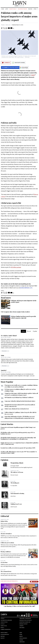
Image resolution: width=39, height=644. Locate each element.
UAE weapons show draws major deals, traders (15, 312)
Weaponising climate (17, 463)
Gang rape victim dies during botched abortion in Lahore (20, 401)
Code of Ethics (4, 622)
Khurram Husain (14, 475)
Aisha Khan (13, 496)
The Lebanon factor (6, 571)
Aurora (21, 640)
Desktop (3, 638)
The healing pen (15, 483)
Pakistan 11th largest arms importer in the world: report (24, 301)
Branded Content (24, 624)
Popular (35, 331)
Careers (21, 626)
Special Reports (23, 638)
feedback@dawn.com (26, 288)
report (33, 75)
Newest (29, 331)
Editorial (5, 516)
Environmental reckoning (17, 493)
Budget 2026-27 (13, 9)
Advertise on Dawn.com (25, 622)
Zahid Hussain (14, 507)
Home (3, 9)
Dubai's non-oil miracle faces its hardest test (17, 409)
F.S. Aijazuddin (14, 486)
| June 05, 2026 (19, 6)
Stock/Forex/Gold (5, 634)
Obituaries (22, 628)
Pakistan (30, 9)
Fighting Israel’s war (16, 504)
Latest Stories (7, 424)
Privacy (2, 628)
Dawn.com (8, 25)
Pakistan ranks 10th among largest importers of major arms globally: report (19, 16)
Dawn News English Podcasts (9, 581)
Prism (21, 634)
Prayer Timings (4, 633)
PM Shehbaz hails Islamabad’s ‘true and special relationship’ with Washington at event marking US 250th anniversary (18, 438)
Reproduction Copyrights (26, 620)
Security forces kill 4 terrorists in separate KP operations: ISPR (18, 448)
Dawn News (22, 642)
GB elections (4, 562)
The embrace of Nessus (17, 472)
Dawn (21, 633)
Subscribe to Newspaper (25, 618)
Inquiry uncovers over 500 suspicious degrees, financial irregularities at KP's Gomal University (19, 444)
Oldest (23, 331)
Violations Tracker (22, 9)
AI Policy (3, 624)
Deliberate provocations (7, 543)
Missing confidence (6, 552)
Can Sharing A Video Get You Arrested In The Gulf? (20, 606)
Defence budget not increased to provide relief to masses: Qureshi (23, 317)
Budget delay (4, 521)
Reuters (3, 25)
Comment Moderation (6, 630)
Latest (7, 9)
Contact (3, 618)
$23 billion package (16, 267)
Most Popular (7, 382)
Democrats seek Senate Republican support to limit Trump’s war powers (18, 428)
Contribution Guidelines (6, 620)
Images (21, 636)
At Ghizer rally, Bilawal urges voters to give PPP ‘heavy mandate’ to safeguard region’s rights (19, 452)
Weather (3, 636)
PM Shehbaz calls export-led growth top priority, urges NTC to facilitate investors (18, 433)
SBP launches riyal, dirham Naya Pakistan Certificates (19, 397)
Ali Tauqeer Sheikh (15, 466)
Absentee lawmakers (6, 534)
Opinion (35, 9)
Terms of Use (4, 626)
